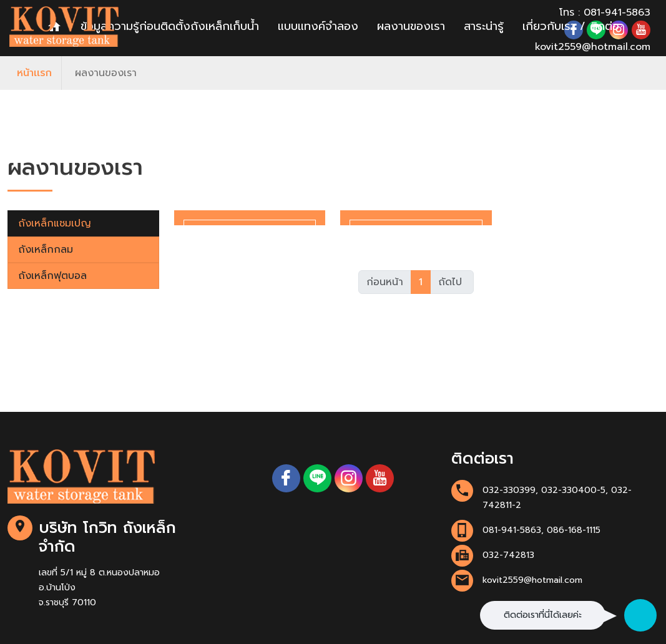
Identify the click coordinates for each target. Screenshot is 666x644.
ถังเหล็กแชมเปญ (55, 223)
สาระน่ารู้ (484, 26)
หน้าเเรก (34, 73)
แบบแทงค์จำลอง (318, 26)
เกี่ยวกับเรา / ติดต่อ (571, 26)
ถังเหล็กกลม (46, 250)
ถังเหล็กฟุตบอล (52, 276)
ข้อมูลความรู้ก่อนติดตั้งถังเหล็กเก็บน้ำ (170, 26)
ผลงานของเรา (411, 26)
